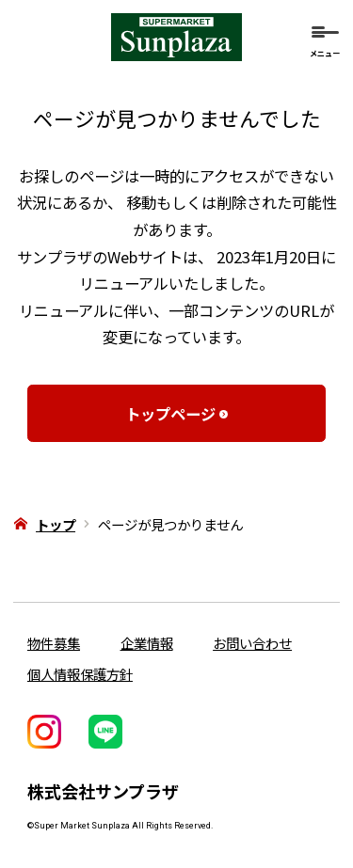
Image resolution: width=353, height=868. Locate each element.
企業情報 (147, 643)
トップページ (167, 414)
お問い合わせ (252, 643)
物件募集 (54, 643)
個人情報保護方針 (80, 674)
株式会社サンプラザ (103, 791)
